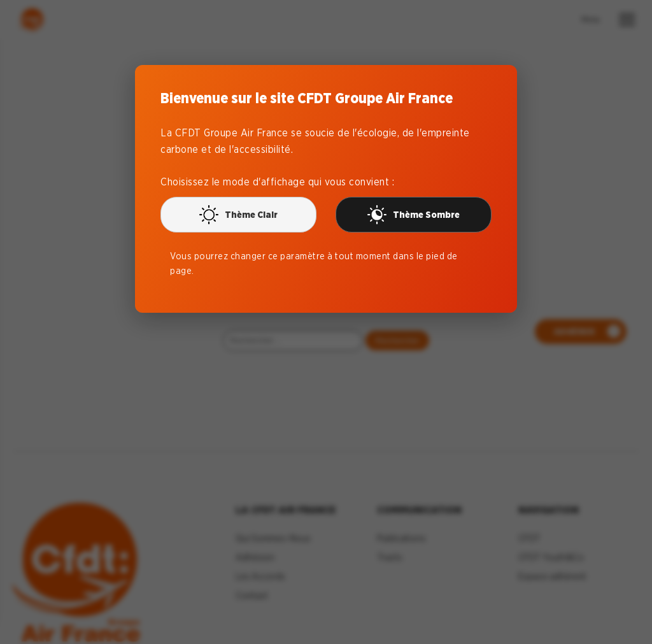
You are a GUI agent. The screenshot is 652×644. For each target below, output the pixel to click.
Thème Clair (238, 215)
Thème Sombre (414, 215)
